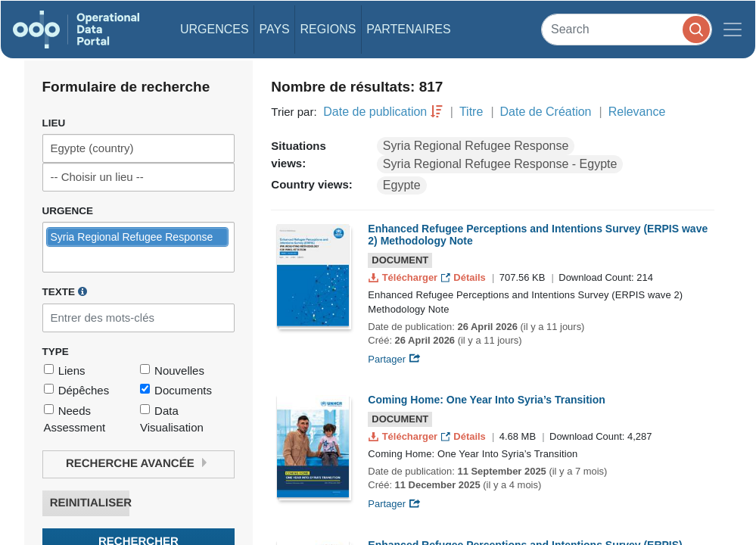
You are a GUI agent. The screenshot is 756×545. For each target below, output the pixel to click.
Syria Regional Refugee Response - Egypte (500, 164)
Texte (65, 291)
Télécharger (404, 277)
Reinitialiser (90, 503)
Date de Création (546, 112)
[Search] (627, 29)
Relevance (637, 112)
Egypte (402, 185)
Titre (471, 112)
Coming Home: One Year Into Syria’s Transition (487, 400)
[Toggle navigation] (733, 30)
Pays (274, 29)
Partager (394, 359)
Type (56, 352)
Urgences (215, 29)
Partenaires (408, 29)
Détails (465, 277)
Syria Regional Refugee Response (476, 146)
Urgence (68, 211)
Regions (328, 29)
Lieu (54, 123)
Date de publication (375, 112)
